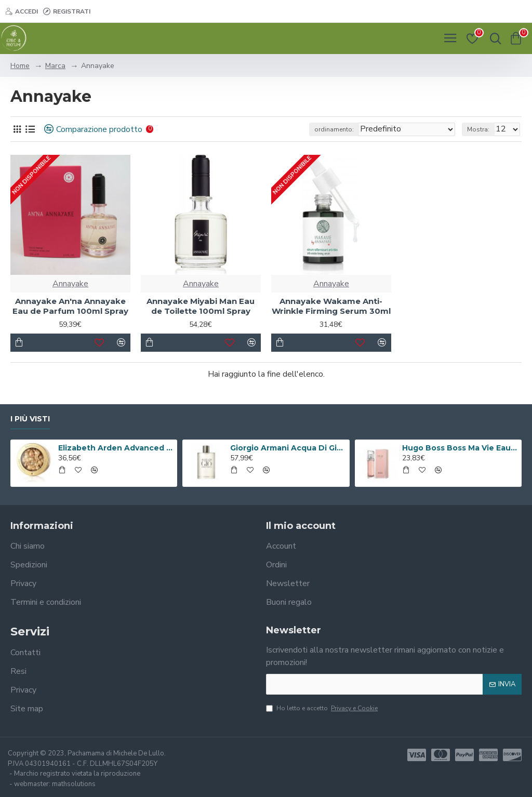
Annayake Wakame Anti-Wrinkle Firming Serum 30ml (331, 306)
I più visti (30, 419)
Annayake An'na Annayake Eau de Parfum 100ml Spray (70, 306)
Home (20, 66)
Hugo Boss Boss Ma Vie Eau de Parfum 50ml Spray (460, 448)
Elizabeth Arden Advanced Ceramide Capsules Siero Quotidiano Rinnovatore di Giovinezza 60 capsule (116, 448)
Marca (55, 66)
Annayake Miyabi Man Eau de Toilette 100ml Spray (201, 306)
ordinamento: (334, 129)
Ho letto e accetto (323, 708)
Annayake (70, 284)
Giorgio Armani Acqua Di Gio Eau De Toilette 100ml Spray (288, 448)
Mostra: (478, 129)
